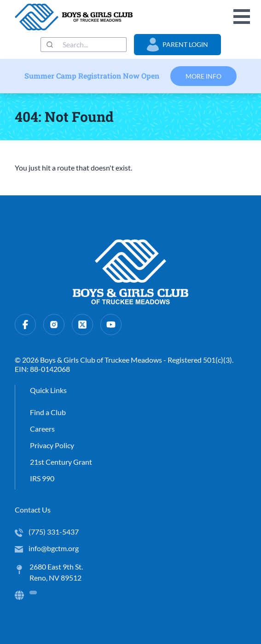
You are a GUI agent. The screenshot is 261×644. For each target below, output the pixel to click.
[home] (74, 17)
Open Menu (242, 17)
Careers (42, 429)
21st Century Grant (61, 462)
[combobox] (84, 45)
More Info (203, 76)
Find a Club (48, 412)
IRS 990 (42, 478)
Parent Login (177, 45)
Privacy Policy (52, 445)
